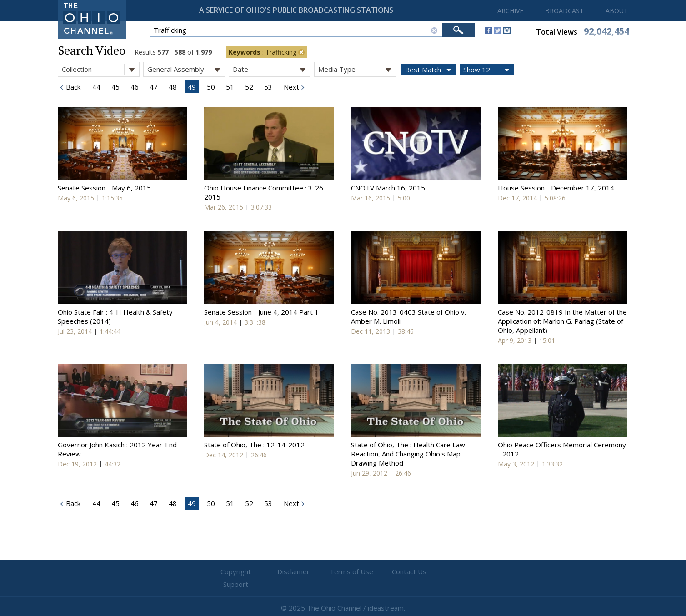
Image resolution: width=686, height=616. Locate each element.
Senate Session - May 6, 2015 (104, 188)
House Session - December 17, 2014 (556, 188)
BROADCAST (564, 11)
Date (271, 69)
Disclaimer (288, 572)
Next (290, 87)
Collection (100, 69)
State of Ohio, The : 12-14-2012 (254, 445)
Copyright (234, 572)
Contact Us (398, 572)
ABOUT (617, 11)
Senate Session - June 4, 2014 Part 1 (261, 312)
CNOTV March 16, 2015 (388, 188)
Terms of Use (343, 572)
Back (72, 87)
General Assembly (186, 69)
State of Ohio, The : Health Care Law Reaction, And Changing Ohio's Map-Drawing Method (408, 454)
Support (452, 572)
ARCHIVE (510, 11)
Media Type (357, 69)
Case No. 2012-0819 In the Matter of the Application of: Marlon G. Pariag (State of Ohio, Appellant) (562, 321)
